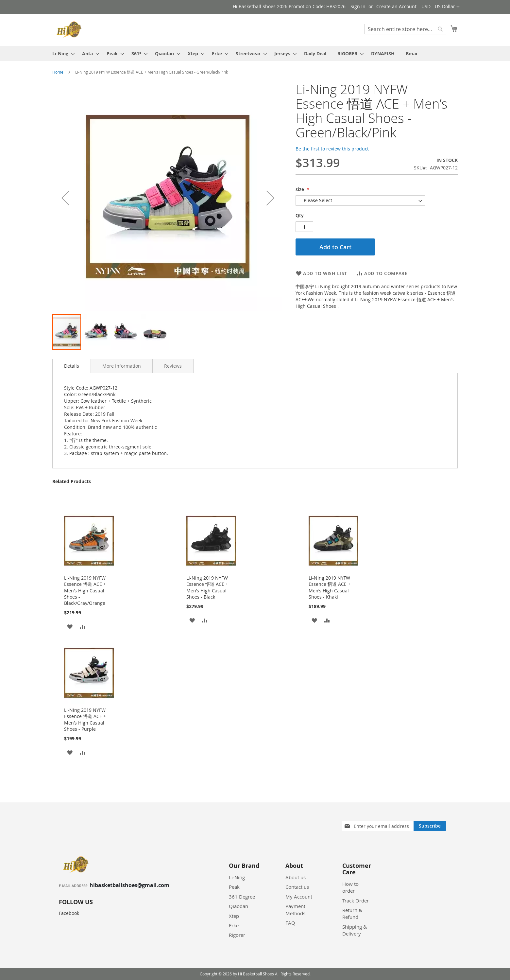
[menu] (255, 53)
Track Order (356, 901)
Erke (234, 925)
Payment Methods (295, 910)
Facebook (69, 913)
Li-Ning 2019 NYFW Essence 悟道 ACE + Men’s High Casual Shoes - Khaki (330, 587)
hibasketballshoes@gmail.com (129, 885)
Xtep (234, 916)
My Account (299, 897)
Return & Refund (352, 913)
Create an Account (396, 6)
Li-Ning (237, 877)
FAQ (290, 923)
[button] (441, 7)
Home (58, 72)
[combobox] (405, 29)
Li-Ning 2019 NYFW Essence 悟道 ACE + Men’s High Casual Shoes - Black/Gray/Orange (85, 590)
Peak (234, 887)
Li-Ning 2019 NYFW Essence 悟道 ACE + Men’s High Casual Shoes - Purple (85, 719)
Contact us (297, 887)
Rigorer (237, 935)
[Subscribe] (430, 826)
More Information (122, 366)
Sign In (358, 6)
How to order (350, 887)
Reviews (173, 366)
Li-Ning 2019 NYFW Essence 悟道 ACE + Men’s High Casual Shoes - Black (207, 587)
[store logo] (70, 29)
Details (72, 366)
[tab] (72, 366)
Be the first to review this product (332, 149)
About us (296, 877)
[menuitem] (62, 53)
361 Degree (242, 897)
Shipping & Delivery (355, 930)
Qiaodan (238, 906)
